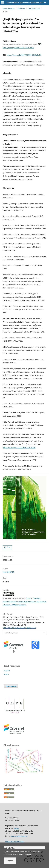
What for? (28, 854)
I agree (10, 861)
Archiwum (21, 9)
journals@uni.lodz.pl (19, 836)
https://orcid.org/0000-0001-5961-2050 (18, 48)
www (17, 828)
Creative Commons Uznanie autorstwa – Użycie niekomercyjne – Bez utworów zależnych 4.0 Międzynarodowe (24, 601)
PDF (8, 547)
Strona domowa (8, 9)
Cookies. (10, 848)
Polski (6, 674)
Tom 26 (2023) (34, 9)
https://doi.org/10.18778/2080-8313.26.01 (24, 55)
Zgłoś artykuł (11, 686)
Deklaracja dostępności (15, 841)
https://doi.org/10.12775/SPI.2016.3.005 (19, 447)
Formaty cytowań (11, 633)
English (7, 670)
